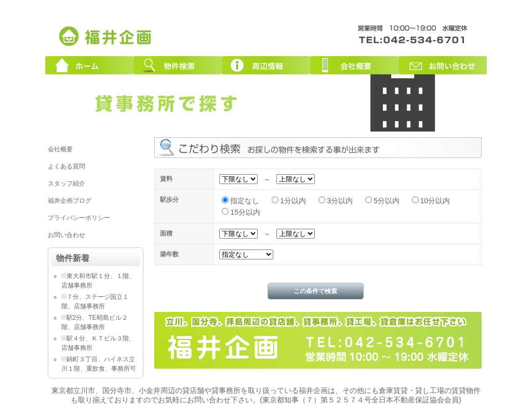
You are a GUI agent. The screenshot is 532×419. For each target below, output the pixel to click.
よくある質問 (66, 166)
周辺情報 (266, 65)
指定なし (245, 201)
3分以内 (340, 201)
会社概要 (354, 65)
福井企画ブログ (70, 201)
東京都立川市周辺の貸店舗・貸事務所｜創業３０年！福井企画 (106, 35)
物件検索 (178, 65)
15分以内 (245, 212)
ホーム (89, 65)
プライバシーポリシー (79, 218)
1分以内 (293, 201)
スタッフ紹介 (66, 184)
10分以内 (435, 201)
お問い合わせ (443, 65)
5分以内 (387, 201)
